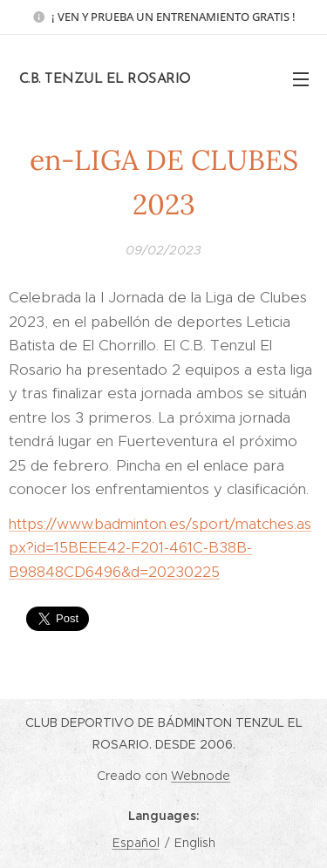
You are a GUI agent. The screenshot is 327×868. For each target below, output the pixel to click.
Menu (301, 79)
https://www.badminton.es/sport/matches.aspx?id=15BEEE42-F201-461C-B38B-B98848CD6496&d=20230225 (160, 547)
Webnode (201, 776)
